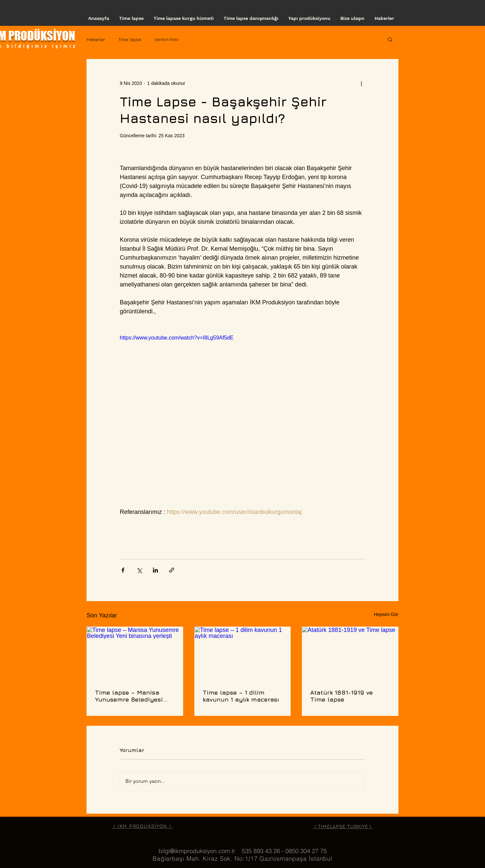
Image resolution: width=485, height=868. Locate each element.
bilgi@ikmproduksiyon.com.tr (197, 851)
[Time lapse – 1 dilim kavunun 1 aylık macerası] (243, 654)
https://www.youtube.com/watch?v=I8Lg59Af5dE (177, 338)
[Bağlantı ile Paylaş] (172, 570)
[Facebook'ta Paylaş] (123, 570)
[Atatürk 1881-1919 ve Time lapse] (350, 654)
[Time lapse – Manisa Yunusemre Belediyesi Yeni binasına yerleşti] (135, 654)
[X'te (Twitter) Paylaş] (139, 570)
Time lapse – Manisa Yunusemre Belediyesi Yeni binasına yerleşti (129, 696)
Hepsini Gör (386, 614)
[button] (390, 39)
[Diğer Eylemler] (361, 83)
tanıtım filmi (167, 39)
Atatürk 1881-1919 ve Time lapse (342, 696)
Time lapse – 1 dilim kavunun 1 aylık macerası (241, 696)
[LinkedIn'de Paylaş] (155, 570)
